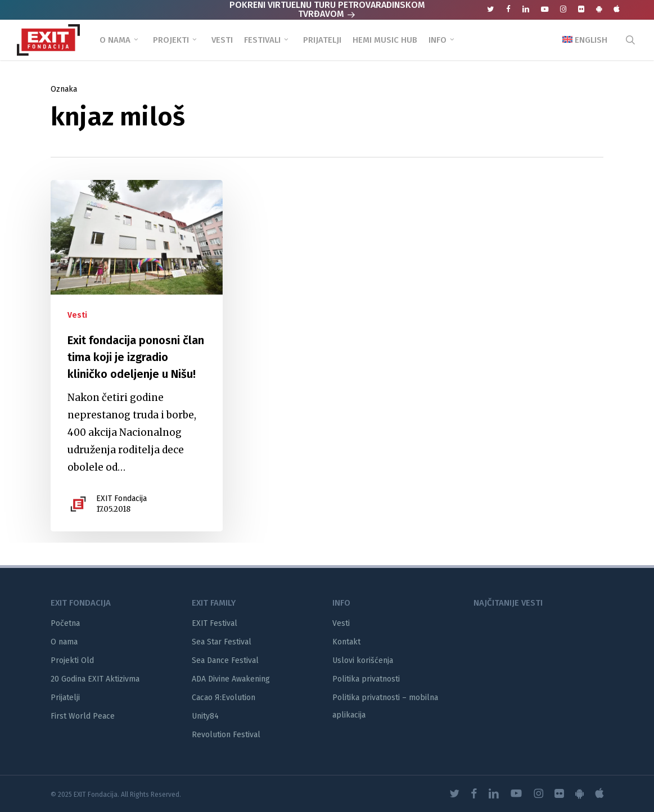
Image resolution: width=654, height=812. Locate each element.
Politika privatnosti (366, 679)
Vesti (77, 315)
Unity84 (205, 716)
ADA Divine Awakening (231, 679)
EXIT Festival (215, 623)
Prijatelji (65, 698)
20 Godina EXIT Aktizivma (95, 679)
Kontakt (346, 642)
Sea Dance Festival (225, 660)
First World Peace (83, 716)
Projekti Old (72, 660)
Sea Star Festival (222, 642)
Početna (65, 623)
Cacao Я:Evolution (224, 698)
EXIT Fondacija (121, 499)
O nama (64, 642)
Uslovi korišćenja (363, 660)
